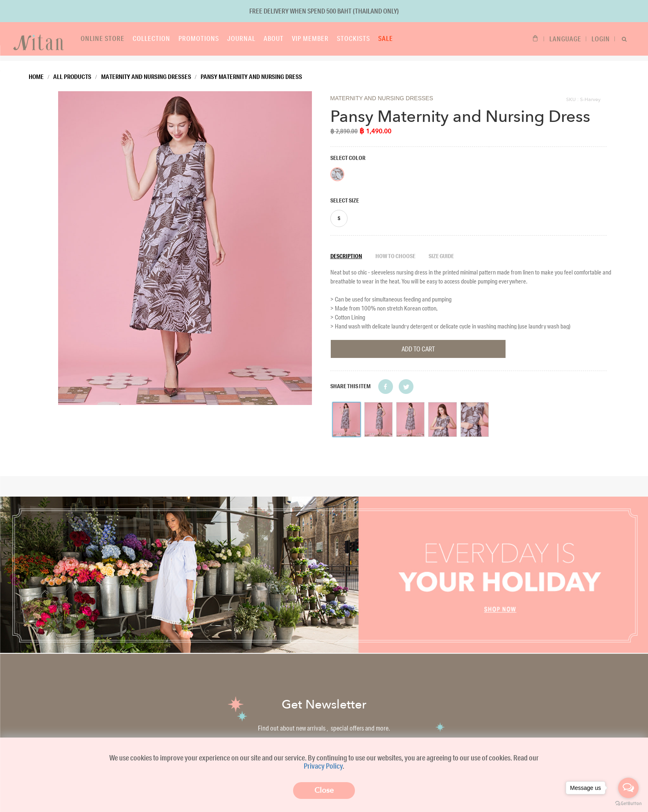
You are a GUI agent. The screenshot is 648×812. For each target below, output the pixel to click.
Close (324, 790)
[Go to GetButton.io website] (628, 804)
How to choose (395, 251)
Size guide (441, 251)
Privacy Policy (323, 765)
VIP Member (293, 38)
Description (346, 251)
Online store (85, 38)
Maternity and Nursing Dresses (146, 71)
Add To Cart (418, 343)
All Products (72, 71)
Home (36, 71)
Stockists (336, 38)
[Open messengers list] (628, 788)
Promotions (182, 38)
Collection (134, 38)
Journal (224, 38)
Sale (368, 38)
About (256, 38)
